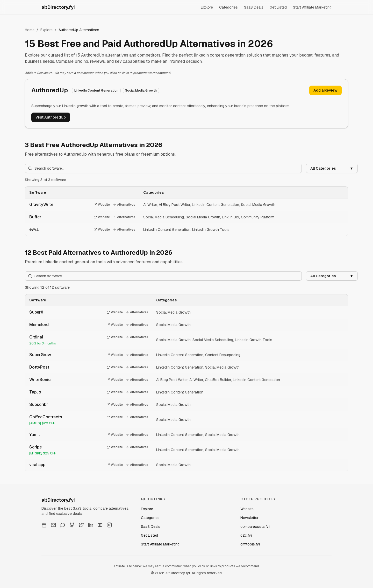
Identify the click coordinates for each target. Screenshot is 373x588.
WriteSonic (40, 380)
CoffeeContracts (46, 417)
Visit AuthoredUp (51, 117)
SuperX (36, 312)
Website (102, 205)
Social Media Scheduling (164, 217)
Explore (207, 7)
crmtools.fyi (250, 544)
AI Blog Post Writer (174, 205)
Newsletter (249, 518)
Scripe (35, 447)
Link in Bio (231, 217)
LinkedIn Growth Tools (211, 230)
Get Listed (278, 7)
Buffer (35, 217)
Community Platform (258, 217)
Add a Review (325, 90)
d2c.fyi (246, 535)
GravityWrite (41, 205)
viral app (37, 465)
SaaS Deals (254, 7)
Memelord (39, 325)
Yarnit (35, 435)
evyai (34, 229)
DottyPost (39, 367)
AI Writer (150, 205)
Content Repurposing (223, 355)
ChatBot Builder (218, 380)
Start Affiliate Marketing (312, 7)
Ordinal (36, 337)
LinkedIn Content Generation (216, 205)
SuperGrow (40, 355)
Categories (228, 7)
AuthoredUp (50, 90)
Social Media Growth (258, 205)
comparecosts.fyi (255, 527)
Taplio (35, 392)
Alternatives (124, 205)
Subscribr (39, 404)
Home (30, 30)
